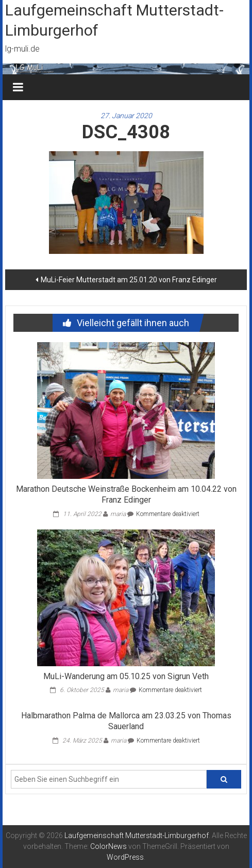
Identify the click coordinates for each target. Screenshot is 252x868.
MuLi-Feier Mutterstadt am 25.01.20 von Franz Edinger (129, 280)
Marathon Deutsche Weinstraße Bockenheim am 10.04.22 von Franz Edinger (126, 494)
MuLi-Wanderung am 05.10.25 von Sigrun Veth (126, 676)
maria (118, 514)
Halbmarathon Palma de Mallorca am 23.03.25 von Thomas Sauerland (126, 721)
